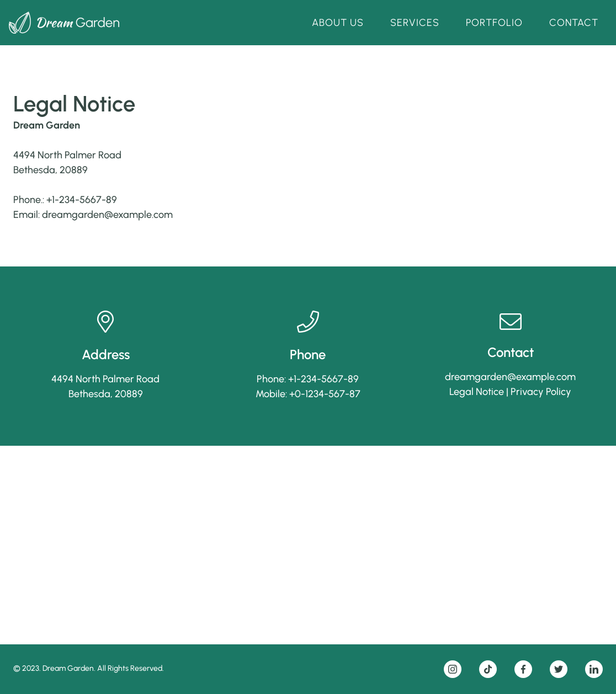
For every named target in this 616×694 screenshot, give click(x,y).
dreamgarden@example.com (107, 215)
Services (415, 23)
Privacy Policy (541, 392)
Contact (574, 23)
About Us (338, 23)
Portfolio (494, 23)
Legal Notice (477, 392)
